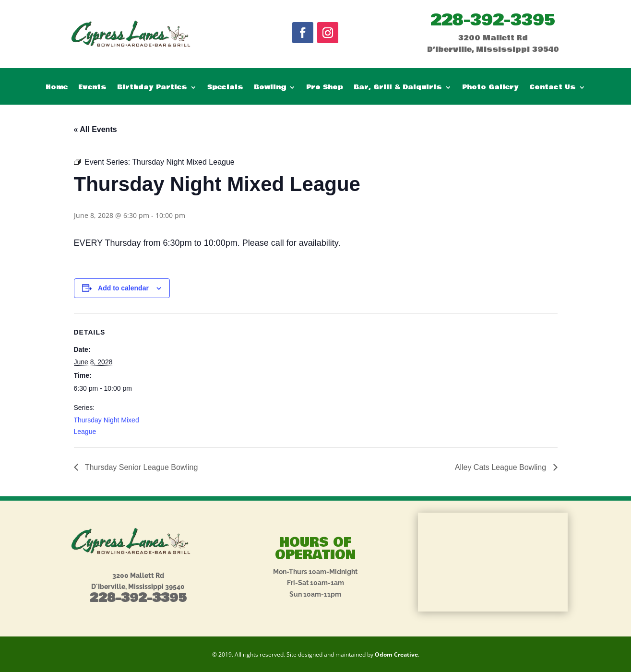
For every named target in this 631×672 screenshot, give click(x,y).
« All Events (95, 129)
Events (92, 88)
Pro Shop (325, 88)
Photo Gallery (490, 88)
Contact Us (553, 88)
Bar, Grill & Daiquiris (398, 88)
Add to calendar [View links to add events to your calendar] (123, 288)
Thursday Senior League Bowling (141, 467)
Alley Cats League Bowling (502, 467)
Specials (225, 88)
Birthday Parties (152, 88)
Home (57, 88)
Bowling (270, 88)
